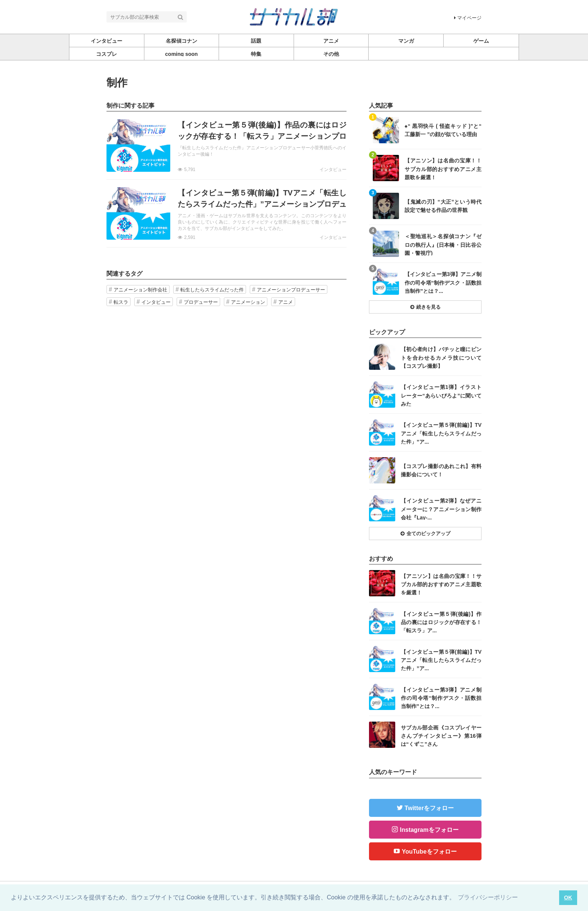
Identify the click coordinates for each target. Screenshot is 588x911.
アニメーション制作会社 (140, 290)
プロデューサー (201, 302)
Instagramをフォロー (429, 830)
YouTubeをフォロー (429, 852)
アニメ (286, 302)
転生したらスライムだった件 (212, 290)
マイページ (468, 18)
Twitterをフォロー (429, 808)
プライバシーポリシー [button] (488, 897)
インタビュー (333, 170)
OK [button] (568, 897)
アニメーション (248, 302)
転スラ (121, 302)
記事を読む (226, 146)
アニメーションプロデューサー (291, 290)
